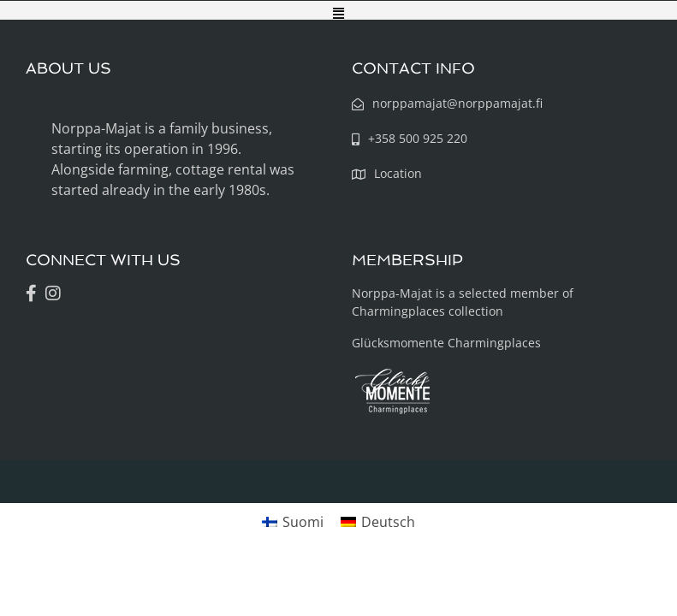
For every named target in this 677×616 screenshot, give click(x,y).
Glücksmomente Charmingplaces (446, 343)
